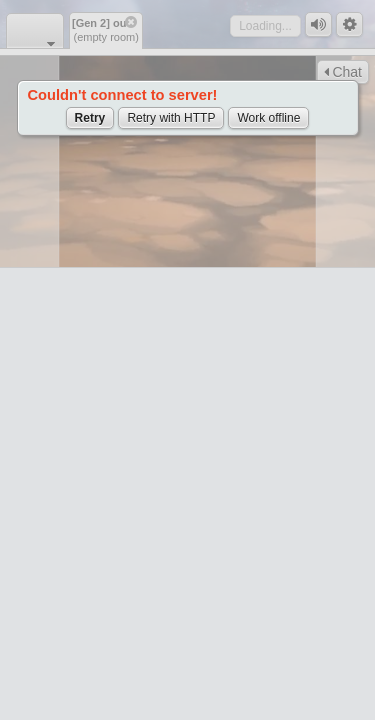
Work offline (268, 118)
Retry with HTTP (171, 118)
